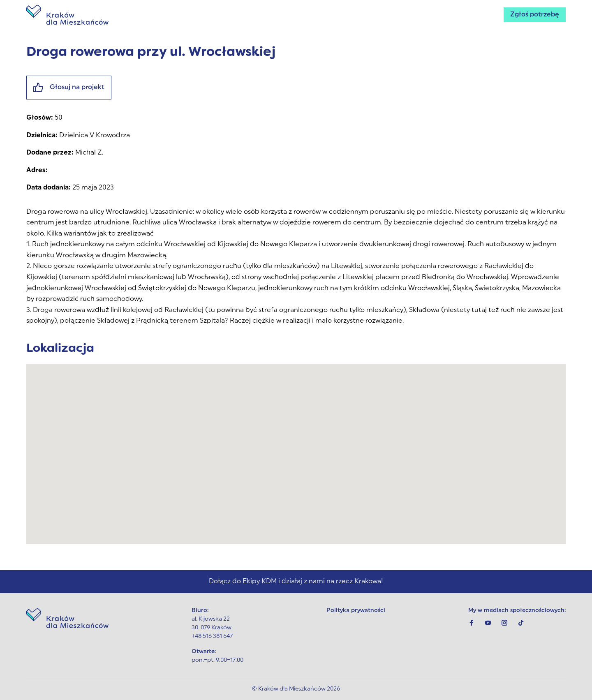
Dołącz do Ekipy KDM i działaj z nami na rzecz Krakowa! (296, 582)
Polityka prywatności (356, 611)
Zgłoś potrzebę (535, 15)
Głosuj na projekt (69, 88)
